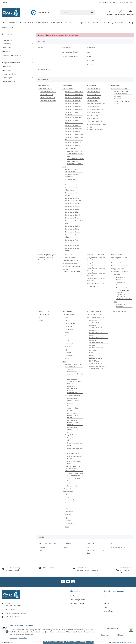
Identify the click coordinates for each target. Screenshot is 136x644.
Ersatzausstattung (47, 94)
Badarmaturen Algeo (72, 185)
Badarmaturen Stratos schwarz (72, 236)
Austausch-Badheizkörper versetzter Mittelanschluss (73, 389)
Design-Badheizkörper (72, 435)
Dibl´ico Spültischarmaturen (96, 336)
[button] (119, 13)
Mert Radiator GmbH (118, 547)
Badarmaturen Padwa (72, 226)
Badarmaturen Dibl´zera (73, 145)
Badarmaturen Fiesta (72, 218)
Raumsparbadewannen (95, 109)
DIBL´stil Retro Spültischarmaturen (96, 362)
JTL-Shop (118, 642)
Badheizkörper (7, 78)
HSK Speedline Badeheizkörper (68, 490)
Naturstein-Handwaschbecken (120, 98)
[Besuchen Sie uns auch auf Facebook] (63, 582)
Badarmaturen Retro (72, 229)
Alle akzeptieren (112, 628)
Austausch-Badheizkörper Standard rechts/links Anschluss (75, 380)
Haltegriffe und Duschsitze (11, 63)
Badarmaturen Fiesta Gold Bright (74, 222)
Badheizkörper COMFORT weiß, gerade (73, 430)
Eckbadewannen (92, 100)
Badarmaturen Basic (72, 209)
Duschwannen (7, 59)
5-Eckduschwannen (69, 258)
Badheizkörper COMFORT (74, 396)
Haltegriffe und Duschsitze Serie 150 (96, 259)
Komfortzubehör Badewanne (97, 124)
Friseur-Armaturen (118, 263)
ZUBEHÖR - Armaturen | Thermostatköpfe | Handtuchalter (73, 468)
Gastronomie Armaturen (120, 266)
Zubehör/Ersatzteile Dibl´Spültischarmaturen (98, 367)
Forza (113, 543)
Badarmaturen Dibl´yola (73, 142)
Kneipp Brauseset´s (118, 269)
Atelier (67, 320)
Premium (68, 347)
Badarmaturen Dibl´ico (73, 103)
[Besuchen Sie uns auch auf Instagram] (73, 582)
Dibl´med (117, 275)
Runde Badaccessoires (48, 100)
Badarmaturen (7, 44)
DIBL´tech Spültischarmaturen (96, 357)
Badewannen (6, 48)
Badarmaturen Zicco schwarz (72, 249)
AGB (105, 600)
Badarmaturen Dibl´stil (73, 125)
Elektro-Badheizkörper (72, 453)
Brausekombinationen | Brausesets (46, 259)
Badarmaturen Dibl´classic (74, 92)
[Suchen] (75, 13)
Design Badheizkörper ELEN (75, 444)
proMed (41, 551)
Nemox (40, 320)
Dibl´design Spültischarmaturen (96, 326)
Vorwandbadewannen (94, 121)
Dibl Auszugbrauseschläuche (76, 157)
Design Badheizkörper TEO (75, 449)
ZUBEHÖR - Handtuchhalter (73, 485)
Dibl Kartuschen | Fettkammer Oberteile (75, 163)
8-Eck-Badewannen (93, 92)
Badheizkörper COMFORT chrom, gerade (73, 408)
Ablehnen (119, 635)
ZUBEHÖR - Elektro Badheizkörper (74, 480)
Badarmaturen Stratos (72, 232)
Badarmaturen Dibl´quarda (71, 121)
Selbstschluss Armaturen (121, 284)
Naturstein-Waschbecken (120, 89)
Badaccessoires (7, 40)
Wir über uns (74, 596)
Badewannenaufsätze (119, 311)
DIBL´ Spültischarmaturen (96, 317)
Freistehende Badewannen (96, 103)
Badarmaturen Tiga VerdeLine (72, 241)
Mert (64, 362)
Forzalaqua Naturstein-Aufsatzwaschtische (122, 93)
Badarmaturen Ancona (73, 203)
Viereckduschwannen (70, 264)
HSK (88, 547)
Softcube (68, 353)
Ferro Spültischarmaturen (96, 314)
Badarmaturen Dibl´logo (73, 106)
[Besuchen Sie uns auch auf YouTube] (68, 582)
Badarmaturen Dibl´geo (73, 100)
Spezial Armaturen (8, 66)
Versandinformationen (77, 603)
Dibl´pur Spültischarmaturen (96, 347)
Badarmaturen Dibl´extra (73, 97)
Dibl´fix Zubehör (70, 148)
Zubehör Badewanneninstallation (95, 128)
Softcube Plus (70, 356)
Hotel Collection (43, 314)
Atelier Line (69, 329)
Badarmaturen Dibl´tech (73, 131)
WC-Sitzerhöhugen (93, 286)
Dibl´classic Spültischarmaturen (96, 321)
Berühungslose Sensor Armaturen (119, 259)
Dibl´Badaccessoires (45, 89)
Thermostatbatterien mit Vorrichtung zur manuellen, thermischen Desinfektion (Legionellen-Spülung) (124, 293)
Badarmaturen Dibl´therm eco (74, 138)
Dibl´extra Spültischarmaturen (96, 331)
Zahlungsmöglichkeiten (78, 600)
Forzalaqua (42, 547)
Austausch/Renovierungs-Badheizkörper (74, 366)
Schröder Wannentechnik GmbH (95, 552)
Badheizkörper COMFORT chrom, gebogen (73, 401)
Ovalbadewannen (93, 106)
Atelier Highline (70, 323)
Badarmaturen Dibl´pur (73, 117)
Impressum (14, 638)
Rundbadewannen (93, 115)
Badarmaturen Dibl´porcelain (71, 113)
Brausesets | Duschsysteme (11, 55)
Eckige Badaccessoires (48, 92)
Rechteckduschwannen (70, 261)
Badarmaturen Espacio (73, 215)
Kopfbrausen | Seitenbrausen (48, 263)
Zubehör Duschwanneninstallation (71, 271)
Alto (66, 317)
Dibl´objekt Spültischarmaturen (96, 342)
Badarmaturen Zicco (72, 245)
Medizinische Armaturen (120, 272)
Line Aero (68, 341)
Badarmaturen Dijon (72, 212)
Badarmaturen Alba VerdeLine (72, 181)
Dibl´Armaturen (68, 89)
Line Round (69, 344)
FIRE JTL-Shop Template (128, 642)
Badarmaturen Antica (72, 206)
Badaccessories (7, 70)
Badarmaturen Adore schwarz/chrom (72, 171)
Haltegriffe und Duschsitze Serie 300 (96, 269)
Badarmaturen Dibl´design (74, 94)
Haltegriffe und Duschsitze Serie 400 (96, 274)
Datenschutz (23, 638)
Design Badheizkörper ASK (75, 439)
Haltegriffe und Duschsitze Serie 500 (96, 279)
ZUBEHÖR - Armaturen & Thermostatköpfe (75, 475)
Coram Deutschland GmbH (47, 543)
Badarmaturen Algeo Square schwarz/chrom (73, 199)
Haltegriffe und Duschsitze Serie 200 (96, 264)
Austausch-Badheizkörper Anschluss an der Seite (75, 372)
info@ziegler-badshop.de (18, 613)
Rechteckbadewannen (94, 112)
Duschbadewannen (93, 97)
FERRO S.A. (91, 543)
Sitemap (106, 603)
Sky (66, 350)
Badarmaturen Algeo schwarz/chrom (72, 189)
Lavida (67, 335)
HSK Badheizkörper (69, 314)
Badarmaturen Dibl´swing (74, 128)
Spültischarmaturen (8, 82)
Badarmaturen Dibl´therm (74, 134)
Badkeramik (6, 51)
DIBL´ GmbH (67, 543)
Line (66, 338)
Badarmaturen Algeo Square (72, 194)
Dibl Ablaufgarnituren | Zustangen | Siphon (75, 152)
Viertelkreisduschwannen (71, 267)
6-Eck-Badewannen (93, 89)
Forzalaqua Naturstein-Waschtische (122, 103)
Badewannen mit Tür (94, 94)
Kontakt (4, 3)
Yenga (67, 359)
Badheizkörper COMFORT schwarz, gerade (74, 415)
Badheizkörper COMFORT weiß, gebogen (73, 423)
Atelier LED (69, 326)
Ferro (64, 167)
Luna (40, 317)
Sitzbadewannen (93, 118)
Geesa (65, 547)
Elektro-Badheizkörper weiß (75, 462)
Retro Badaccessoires (48, 97)
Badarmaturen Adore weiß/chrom (72, 176)
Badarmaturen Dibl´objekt (74, 109)
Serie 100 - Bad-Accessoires (96, 283)
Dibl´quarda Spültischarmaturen (96, 352)
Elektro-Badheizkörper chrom (75, 457)
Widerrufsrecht (109, 611)
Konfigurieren (106, 635)
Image (67, 332)
